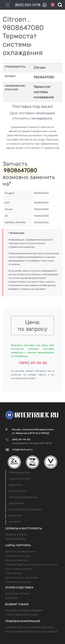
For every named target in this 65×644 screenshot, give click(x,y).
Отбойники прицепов (18, 582)
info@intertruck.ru (22, 450)
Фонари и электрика (17, 560)
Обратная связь (16, 539)
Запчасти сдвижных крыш (21, 552)
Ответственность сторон (21, 615)
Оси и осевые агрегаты (19, 569)
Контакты (15, 522)
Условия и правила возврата (24, 611)
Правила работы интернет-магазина (30, 627)
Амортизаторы (14, 573)
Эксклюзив (16, 503)
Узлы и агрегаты (20, 479)
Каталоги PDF (17, 491)
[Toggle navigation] (8, 5)
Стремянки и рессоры (18, 556)
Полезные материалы (23, 497)
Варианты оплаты (17, 594)
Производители (19, 473)
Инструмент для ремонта (25, 510)
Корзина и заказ (16, 535)
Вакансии (15, 516)
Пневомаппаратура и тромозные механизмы (31, 565)
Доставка (11, 598)
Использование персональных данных (32, 632)
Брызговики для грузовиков (22, 578)
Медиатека (16, 485)
